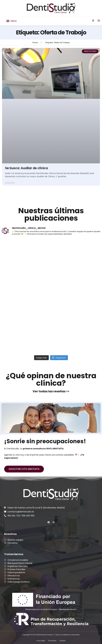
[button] (11, 21)
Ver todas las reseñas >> (51, 391)
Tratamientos (14, 554)
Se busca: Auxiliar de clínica (26, 168)
